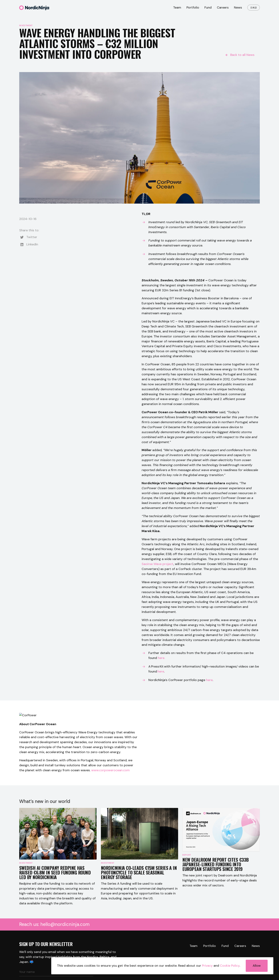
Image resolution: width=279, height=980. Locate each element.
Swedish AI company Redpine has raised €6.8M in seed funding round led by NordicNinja (55, 898)
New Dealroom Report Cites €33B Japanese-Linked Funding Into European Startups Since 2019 (215, 898)
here (209, 680)
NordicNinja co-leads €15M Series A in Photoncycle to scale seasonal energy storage (139, 898)
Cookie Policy (230, 966)
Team (177, 7)
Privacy (207, 966)
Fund (208, 7)
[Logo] (34, 9)
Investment (26, 25)
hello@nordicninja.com (65, 950)
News (238, 7)
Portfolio (193, 7)
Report (187, 889)
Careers (223, 7)
